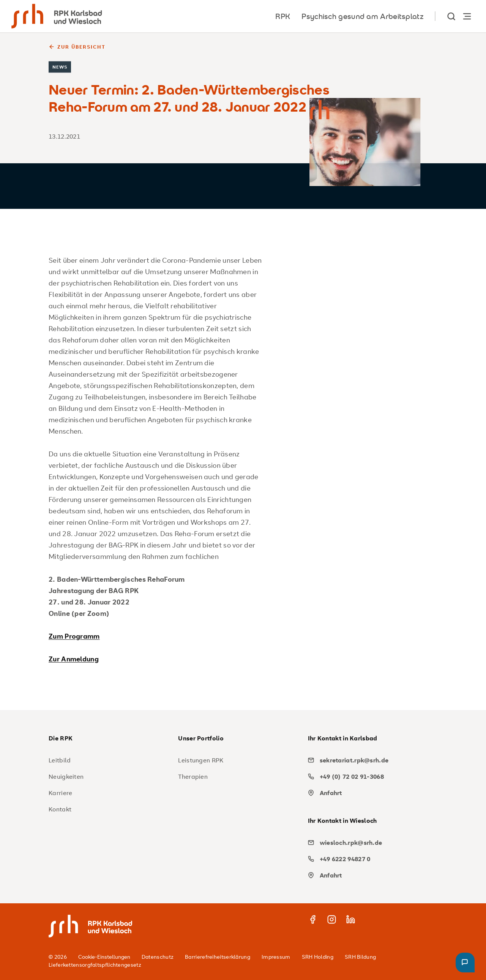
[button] (465, 963)
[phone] (370, 776)
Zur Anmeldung (74, 659)
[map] (370, 793)
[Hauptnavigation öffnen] (467, 16)
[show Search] (452, 16)
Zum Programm (74, 636)
